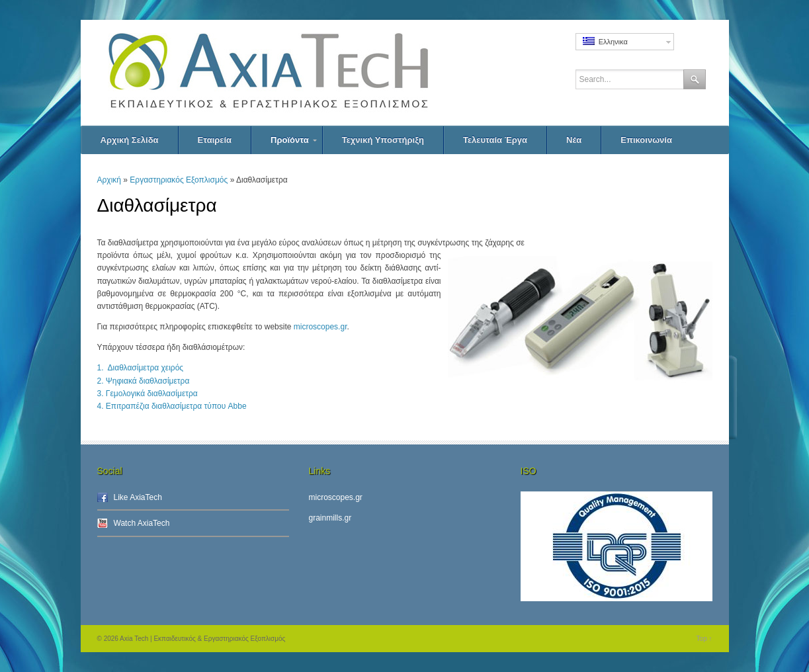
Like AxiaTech (138, 497)
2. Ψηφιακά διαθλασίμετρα (144, 381)
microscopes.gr (320, 327)
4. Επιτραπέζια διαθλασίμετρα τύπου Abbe (172, 406)
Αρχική (109, 180)
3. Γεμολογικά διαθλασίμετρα (148, 394)
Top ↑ (704, 639)
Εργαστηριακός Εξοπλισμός (179, 180)
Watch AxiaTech (142, 523)
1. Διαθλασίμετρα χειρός (141, 368)
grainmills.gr (330, 518)
